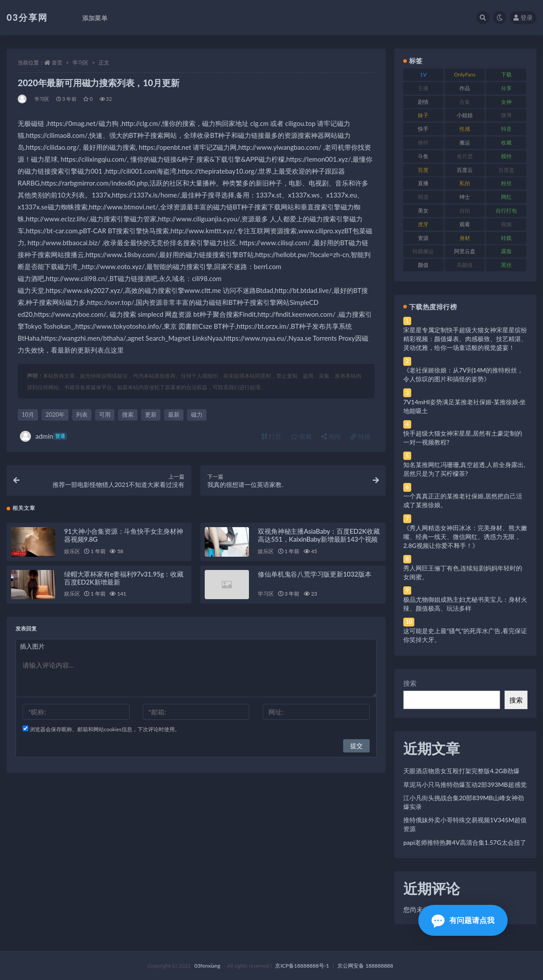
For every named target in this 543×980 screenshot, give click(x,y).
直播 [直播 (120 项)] (423, 183)
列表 (82, 414)
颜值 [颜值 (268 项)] (423, 265)
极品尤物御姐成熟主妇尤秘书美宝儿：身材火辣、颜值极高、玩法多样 (465, 604)
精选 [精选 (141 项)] (423, 197)
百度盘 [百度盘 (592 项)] (506, 170)
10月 (28, 414)
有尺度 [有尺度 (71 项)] (465, 156)
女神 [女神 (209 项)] (506, 102)
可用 (105, 414)
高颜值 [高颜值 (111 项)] (465, 265)
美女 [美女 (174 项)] (423, 211)
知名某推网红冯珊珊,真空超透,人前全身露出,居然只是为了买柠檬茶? (464, 469)
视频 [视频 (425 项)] (506, 224)
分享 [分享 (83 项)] (506, 88)
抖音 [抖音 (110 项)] (506, 129)
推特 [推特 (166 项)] (423, 142)
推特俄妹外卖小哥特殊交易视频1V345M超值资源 (465, 824)
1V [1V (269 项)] (423, 74)
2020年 (55, 414)
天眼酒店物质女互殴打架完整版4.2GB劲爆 (461, 771)
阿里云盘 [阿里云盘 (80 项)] (465, 251)
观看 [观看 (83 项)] (465, 224)
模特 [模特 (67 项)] (506, 156)
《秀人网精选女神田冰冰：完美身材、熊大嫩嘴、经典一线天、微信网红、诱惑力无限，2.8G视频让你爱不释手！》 (465, 537)
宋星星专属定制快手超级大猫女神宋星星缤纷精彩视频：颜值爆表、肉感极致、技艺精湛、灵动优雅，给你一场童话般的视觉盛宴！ (465, 339)
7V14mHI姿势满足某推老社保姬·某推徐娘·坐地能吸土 (465, 406)
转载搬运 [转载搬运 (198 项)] (423, 251)
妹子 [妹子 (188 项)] (423, 115)
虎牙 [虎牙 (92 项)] (423, 224)
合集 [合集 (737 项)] (465, 102)
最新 (174, 414)
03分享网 (27, 17)
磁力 (197, 414)
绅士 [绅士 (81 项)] (465, 197)
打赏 (271, 436)
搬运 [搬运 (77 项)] (465, 142)
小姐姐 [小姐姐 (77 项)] (465, 115)
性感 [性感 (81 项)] (465, 129)
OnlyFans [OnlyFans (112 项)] (465, 74)
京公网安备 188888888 (365, 966)
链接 (360, 436)
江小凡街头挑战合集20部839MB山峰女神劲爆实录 (464, 802)
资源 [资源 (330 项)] (423, 238)
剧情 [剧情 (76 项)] (423, 102)
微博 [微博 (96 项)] (506, 115)
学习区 (80, 63)
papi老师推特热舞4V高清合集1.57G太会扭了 (465, 842)
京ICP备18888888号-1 (302, 966)
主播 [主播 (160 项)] (423, 88)
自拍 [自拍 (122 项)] (465, 211)
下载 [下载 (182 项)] (506, 74)
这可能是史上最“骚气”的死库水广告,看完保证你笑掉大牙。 (465, 635)
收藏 (301, 436)
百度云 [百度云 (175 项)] (465, 170)
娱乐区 (72, 555)
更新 (151, 414)
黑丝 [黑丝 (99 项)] (506, 265)
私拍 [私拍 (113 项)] (465, 183)
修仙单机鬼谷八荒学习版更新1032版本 (314, 577)
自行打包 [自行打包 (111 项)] (506, 211)
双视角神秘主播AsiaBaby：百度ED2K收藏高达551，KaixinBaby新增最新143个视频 (319, 539)
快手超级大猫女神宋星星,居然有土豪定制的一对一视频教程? (463, 438)
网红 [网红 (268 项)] (506, 197)
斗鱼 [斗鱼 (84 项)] (423, 156)
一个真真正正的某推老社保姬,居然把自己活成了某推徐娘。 (463, 500)
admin (43, 436)
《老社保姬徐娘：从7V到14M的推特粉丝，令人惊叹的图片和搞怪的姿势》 (463, 374)
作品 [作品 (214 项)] (465, 88)
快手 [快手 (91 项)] (423, 129)
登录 (523, 17)
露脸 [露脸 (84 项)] (506, 251)
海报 (331, 436)
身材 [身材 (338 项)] (465, 238)
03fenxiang (207, 966)
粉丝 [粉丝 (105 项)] (506, 183)
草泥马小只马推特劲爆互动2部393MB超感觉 (465, 784)
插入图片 (32, 650)
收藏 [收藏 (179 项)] (506, 142)
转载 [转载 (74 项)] (506, 238)
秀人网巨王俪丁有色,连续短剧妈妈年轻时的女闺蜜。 (463, 572)
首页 (57, 63)
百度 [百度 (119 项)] (423, 170)
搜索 (128, 414)
